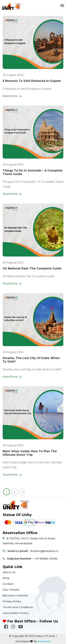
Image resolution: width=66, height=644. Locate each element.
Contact (8, 584)
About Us (9, 572)
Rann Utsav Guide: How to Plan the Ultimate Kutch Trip (30, 453)
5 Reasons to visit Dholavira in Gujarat (32, 81)
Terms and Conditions (18, 607)
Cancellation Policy (16, 613)
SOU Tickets (11, 590)
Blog (6, 578)
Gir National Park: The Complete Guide (32, 268)
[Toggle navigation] (61, 5)
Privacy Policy (12, 601)
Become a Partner (15, 595)
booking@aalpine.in (44, 551)
